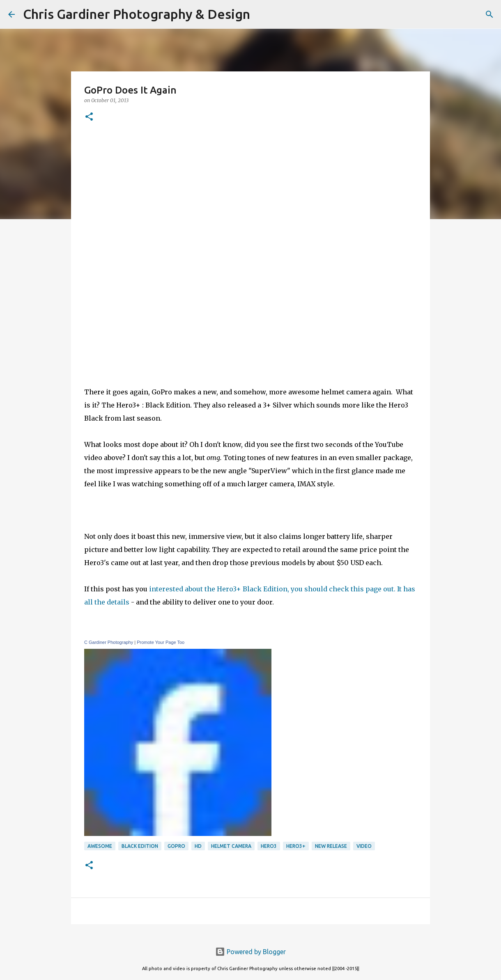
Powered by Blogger (250, 952)
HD (198, 846)
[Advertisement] (250, 311)
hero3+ (296, 846)
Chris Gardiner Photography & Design (137, 14)
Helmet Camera (231, 846)
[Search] (262, 14)
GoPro (176, 846)
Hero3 (269, 846)
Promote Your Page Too (161, 642)
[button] (89, 117)
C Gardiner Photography (109, 642)
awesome (100, 846)
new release (331, 846)
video (364, 846)
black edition (140, 846)
